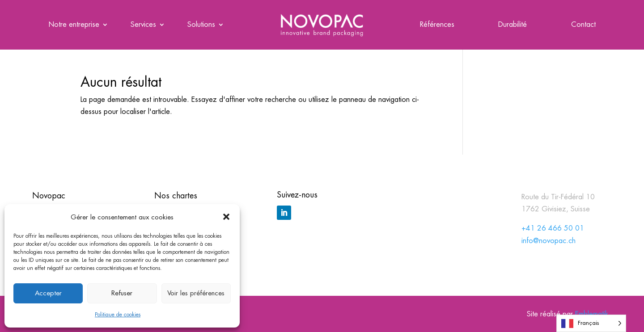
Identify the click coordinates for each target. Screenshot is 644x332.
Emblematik (592, 314)
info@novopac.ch (549, 241)
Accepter (48, 293)
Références (437, 25)
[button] (226, 217)
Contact (583, 25)
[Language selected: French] (591, 323)
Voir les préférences (196, 293)
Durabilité (513, 25)
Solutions (201, 25)
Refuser (122, 293)
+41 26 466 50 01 (553, 228)
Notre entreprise (74, 25)
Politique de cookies (118, 315)
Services (143, 25)
